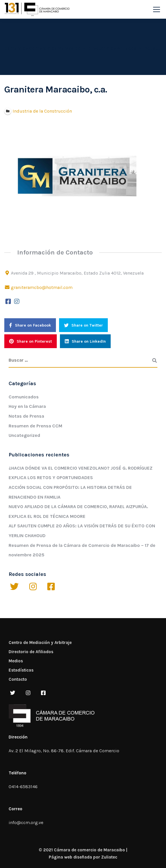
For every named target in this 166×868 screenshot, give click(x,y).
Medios (16, 661)
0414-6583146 (23, 787)
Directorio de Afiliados (31, 652)
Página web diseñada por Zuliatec (83, 857)
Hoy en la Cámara (27, 406)
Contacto (18, 679)
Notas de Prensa (26, 416)
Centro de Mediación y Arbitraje (40, 643)
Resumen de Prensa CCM (35, 426)
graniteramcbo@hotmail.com (42, 287)
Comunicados (24, 397)
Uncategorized (24, 435)
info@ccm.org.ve (26, 822)
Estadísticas (21, 670)
